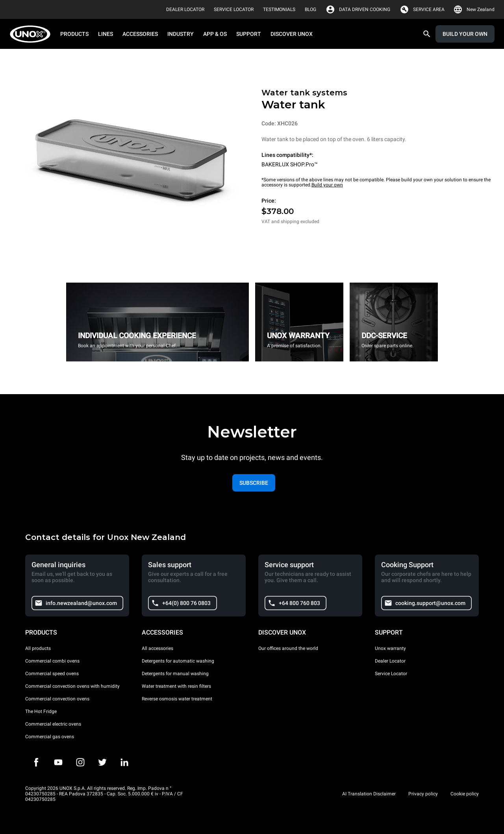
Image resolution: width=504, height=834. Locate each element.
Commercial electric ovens (53, 724)
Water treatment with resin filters (176, 686)
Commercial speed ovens (52, 674)
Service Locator (391, 674)
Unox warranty (390, 648)
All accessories (157, 648)
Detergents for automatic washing (178, 661)
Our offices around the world (288, 648)
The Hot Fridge (41, 711)
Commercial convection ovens (57, 699)
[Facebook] (36, 762)
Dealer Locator (390, 661)
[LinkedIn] (124, 762)
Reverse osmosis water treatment (177, 699)
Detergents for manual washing (175, 674)
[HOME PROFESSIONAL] (32, 34)
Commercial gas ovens (50, 737)
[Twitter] (102, 762)
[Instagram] (80, 762)
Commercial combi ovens (52, 661)
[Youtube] (58, 762)
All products (38, 648)
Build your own (327, 185)
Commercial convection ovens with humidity (72, 686)
